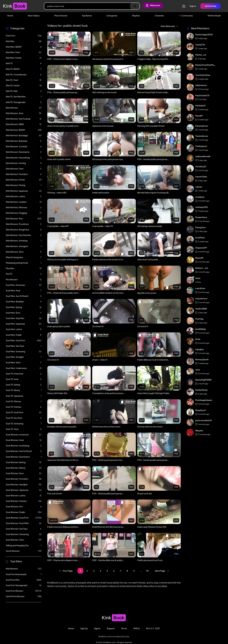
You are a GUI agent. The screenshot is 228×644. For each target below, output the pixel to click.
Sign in (193, 6)
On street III (98, 326)
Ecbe (198, 339)
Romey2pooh (202, 359)
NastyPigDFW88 (203, 380)
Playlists (136, 16)
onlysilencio (201, 298)
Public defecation (101, 193)
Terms (124, 628)
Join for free (211, 6)
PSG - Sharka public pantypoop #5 (64, 92)
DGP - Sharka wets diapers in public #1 (64, 560)
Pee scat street (55, 493)
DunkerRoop (201, 390)
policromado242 (203, 420)
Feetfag (199, 319)
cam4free (200, 288)
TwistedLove (202, 136)
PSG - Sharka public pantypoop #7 (108, 493)
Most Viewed (61, 16)
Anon (198, 278)
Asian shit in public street (59, 159)
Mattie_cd (201, 55)
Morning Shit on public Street (151, 126)
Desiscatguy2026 (204, 34)
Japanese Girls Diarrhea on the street (64, 460)
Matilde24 (200, 105)
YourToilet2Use (203, 75)
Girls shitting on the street (104, 92)
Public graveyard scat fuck (150, 560)
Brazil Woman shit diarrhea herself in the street (108, 527)
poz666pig (200, 329)
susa (197, 370)
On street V (143, 326)
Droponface (201, 217)
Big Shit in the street (147, 293)
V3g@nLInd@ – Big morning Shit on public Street (154, 59)
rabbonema (201, 85)
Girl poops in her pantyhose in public (108, 159)
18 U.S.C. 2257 (153, 628)
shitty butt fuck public (148, 259)
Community (186, 16)
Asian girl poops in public (59, 326)
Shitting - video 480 (57, 193)
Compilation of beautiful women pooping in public (108, 393)
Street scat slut (145, 493)
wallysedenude (203, 156)
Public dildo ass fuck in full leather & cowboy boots (154, 360)
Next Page (162, 571)
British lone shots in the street (106, 427)
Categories (112, 16)
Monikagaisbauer (204, 400)
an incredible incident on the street (108, 293)
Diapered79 (201, 248)
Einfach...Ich (202, 268)
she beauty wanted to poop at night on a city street (108, 59)
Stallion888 (201, 309)
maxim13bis (201, 177)
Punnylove (200, 227)
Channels (159, 16)
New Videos (34, 16)
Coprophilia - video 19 (103, 226)
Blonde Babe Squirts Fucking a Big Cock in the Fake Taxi (154, 193)
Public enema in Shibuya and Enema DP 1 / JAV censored (64, 527)
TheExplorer (201, 146)
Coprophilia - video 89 (58, 226)
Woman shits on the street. (150, 427)
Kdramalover (202, 126)
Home (10, 16)
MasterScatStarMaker (206, 65)
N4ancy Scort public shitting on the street (64, 259)
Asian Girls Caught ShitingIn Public (153, 393)
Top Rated (87, 16)
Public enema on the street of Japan (108, 259)
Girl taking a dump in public (150, 226)
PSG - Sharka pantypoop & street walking (108, 460)
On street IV (53, 360)
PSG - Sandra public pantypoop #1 (154, 460)
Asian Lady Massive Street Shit (152, 527)
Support (111, 628)
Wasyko (199, 430)
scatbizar (200, 197)
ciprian (199, 187)
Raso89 (199, 116)
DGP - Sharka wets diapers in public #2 (64, 59)
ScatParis (200, 237)
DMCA (136, 628)
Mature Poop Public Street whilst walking (154, 92)
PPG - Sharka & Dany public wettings (64, 293)
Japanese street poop (103, 126)
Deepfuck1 (201, 410)
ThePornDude (214, 16)
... (141, 571)
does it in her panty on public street (64, 126)
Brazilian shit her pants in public (62, 427)
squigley (199, 349)
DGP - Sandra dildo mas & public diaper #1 (108, 560)
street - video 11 (100, 360)
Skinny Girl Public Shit (57, 393)
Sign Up (84, 628)
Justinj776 (200, 45)
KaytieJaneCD (202, 95)
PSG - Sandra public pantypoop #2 (154, 159)
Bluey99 (199, 258)
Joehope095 (202, 207)
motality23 (201, 166)
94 (147, 571)
